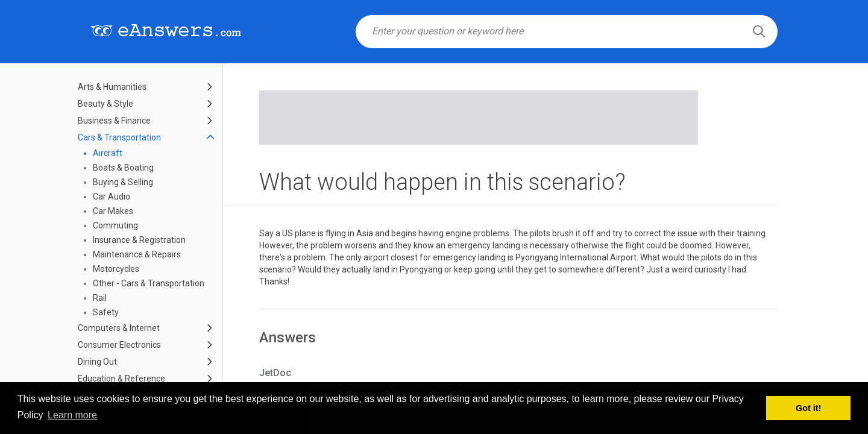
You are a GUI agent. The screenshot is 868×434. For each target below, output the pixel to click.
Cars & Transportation (119, 137)
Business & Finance (114, 121)
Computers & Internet (119, 328)
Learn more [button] (72, 415)
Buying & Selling (123, 182)
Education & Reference (121, 379)
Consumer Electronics (119, 345)
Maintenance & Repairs (137, 254)
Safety (106, 312)
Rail (100, 298)
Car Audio (112, 197)
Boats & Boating (123, 168)
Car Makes (113, 211)
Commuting (115, 225)
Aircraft (108, 153)
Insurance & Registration (139, 240)
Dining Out (97, 362)
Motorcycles (116, 269)
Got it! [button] (808, 408)
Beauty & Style (105, 104)
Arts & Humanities (112, 87)
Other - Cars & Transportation (149, 283)
